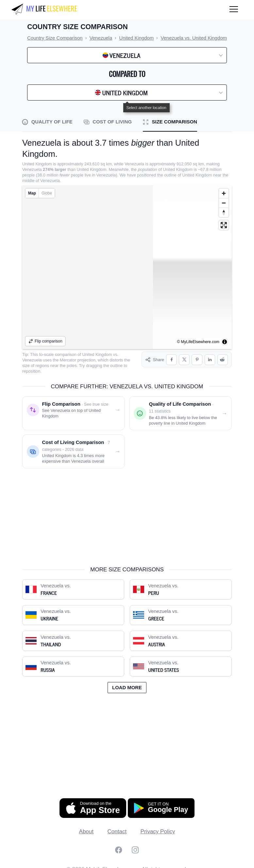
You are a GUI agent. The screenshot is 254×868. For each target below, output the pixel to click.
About (86, 826)
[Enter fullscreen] (224, 225)
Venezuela (32, 360)
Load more (127, 682)
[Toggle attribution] (225, 342)
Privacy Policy (158, 826)
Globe (47, 193)
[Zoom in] (224, 193)
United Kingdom (97, 354)
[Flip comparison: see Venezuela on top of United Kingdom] (74, 408)
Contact (117, 826)
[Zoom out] (224, 203)
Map (32, 193)
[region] (127, 267)
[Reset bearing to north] (224, 212)
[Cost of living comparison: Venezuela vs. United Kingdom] (74, 446)
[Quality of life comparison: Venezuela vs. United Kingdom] (180, 408)
